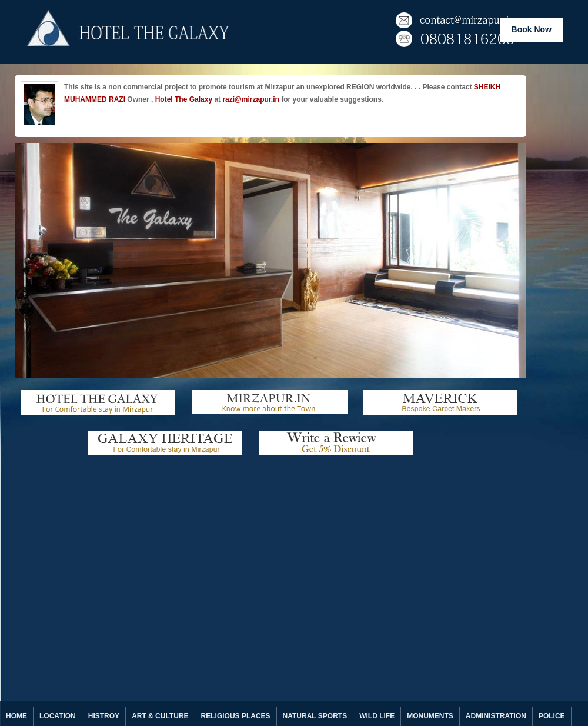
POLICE (552, 716)
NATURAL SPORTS (315, 716)
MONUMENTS (430, 716)
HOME (16, 716)
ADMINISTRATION (496, 716)
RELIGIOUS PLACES (236, 716)
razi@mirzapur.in (250, 99)
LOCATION (58, 716)
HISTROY (104, 716)
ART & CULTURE (160, 716)
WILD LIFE (377, 716)
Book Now (532, 29)
